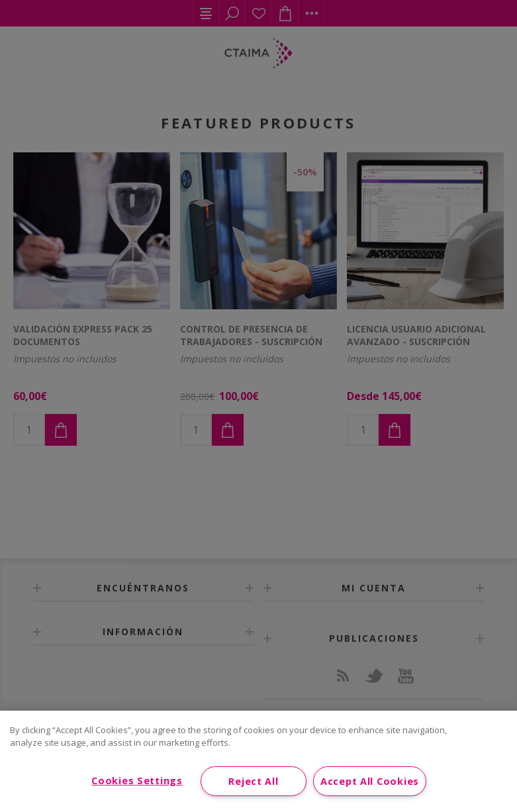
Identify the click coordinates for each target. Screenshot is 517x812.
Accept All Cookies (370, 781)
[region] (258, 761)
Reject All (253, 781)
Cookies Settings (137, 781)
